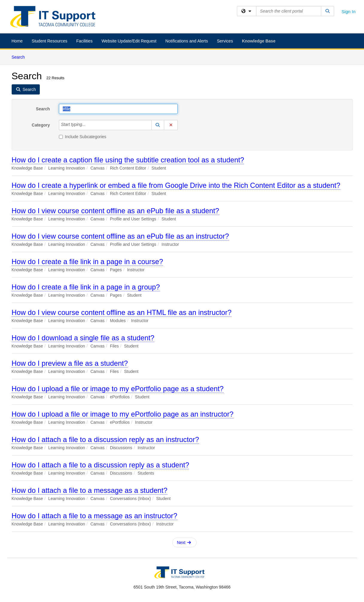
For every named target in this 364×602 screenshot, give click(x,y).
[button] (158, 125)
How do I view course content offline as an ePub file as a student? (115, 211)
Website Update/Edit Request (129, 41)
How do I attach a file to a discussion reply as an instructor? (105, 439)
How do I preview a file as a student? (70, 363)
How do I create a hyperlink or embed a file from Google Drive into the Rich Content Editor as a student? (176, 185)
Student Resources (50, 41)
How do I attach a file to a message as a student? (90, 490)
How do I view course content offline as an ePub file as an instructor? (120, 236)
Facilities (84, 41)
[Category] (89, 125)
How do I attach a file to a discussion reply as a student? (100, 465)
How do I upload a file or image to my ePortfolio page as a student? (118, 389)
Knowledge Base (259, 41)
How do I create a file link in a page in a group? (86, 287)
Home (17, 41)
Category (41, 125)
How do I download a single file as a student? (83, 338)
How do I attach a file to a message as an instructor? (95, 516)
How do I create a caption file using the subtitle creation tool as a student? (128, 160)
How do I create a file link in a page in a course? (87, 262)
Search (20, 57)
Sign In (349, 12)
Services (225, 41)
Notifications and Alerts (187, 41)
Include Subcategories (83, 137)
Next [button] (184, 542)
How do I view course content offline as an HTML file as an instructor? (122, 312)
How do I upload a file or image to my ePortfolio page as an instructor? (123, 414)
